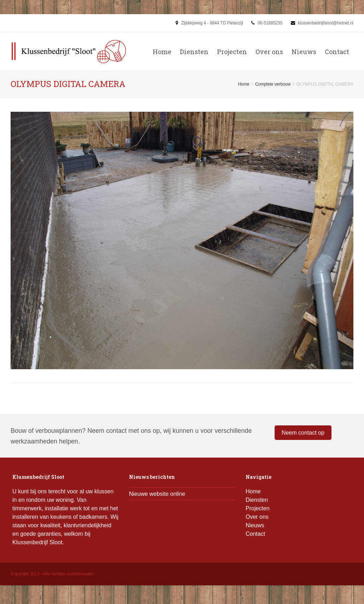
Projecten (232, 52)
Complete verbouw (273, 84)
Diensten (194, 52)
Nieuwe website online (157, 494)
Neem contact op (303, 433)
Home (162, 52)
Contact (337, 52)
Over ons (269, 52)
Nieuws (304, 52)
